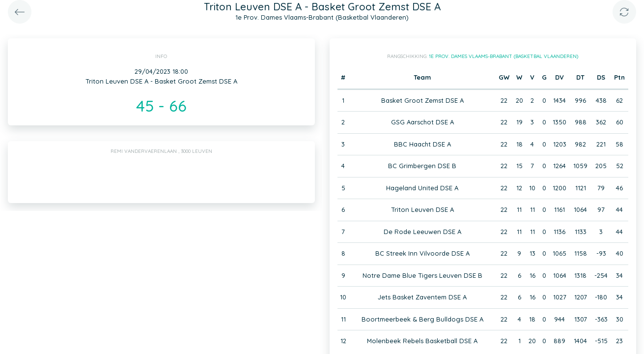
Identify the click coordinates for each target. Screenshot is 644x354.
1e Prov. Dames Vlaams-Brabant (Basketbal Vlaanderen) (504, 56)
